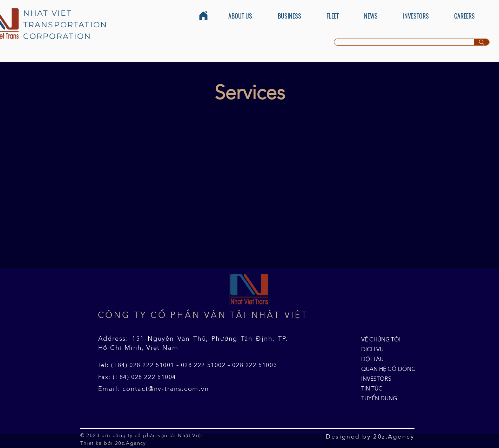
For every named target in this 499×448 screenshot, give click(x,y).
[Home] (203, 16)
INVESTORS (376, 379)
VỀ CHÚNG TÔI (377, 339)
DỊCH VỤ (372, 349)
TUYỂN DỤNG (377, 398)
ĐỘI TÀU (372, 359)
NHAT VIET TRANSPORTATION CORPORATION (65, 25)
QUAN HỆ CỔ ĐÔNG (377, 369)
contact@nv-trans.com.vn (166, 389)
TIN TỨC (372, 388)
